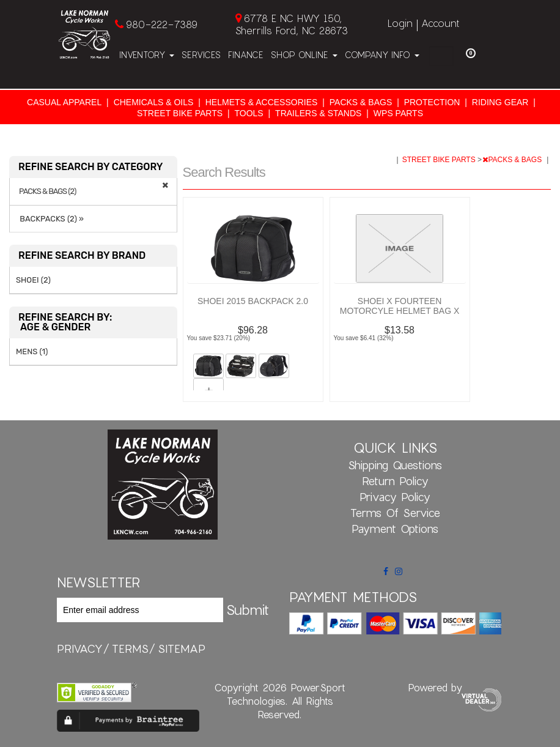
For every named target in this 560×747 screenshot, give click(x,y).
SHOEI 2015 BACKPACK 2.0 (253, 301)
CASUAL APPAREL (64, 102)
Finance (246, 55)
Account (440, 23)
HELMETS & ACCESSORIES (262, 102)
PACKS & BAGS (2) (47, 191)
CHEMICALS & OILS (154, 102)
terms (130, 649)
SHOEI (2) (33, 280)
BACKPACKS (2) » (50, 219)
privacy (80, 649)
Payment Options (395, 529)
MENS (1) (32, 351)
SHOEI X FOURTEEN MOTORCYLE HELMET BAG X (400, 306)
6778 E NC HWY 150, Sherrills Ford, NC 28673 (292, 24)
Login (400, 23)
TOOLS (249, 113)
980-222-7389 (162, 24)
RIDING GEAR (500, 102)
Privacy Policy (395, 497)
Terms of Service (395, 513)
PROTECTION (432, 102)
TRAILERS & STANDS (318, 113)
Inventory (147, 55)
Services (201, 55)
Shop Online (304, 55)
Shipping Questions (395, 465)
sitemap (182, 649)
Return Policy (395, 481)
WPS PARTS (398, 113)
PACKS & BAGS (361, 102)
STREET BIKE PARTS (180, 113)
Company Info (382, 55)
